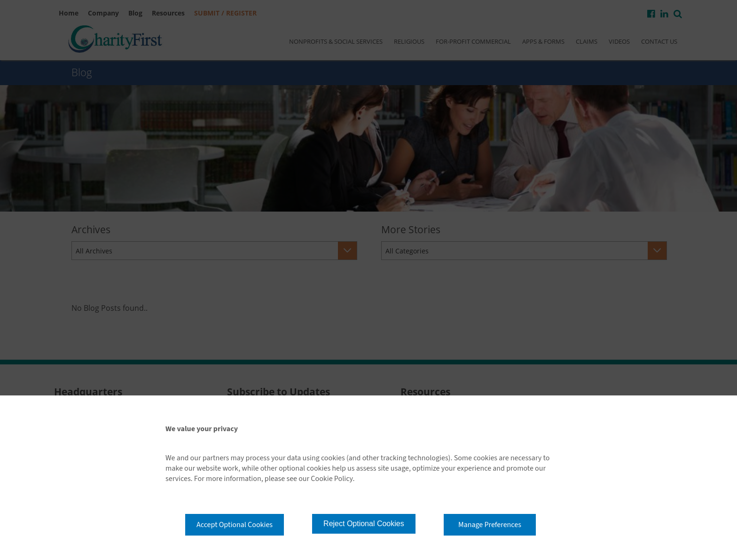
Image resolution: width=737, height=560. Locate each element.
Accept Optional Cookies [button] (235, 525)
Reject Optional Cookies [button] (364, 524)
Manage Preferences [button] (490, 525)
